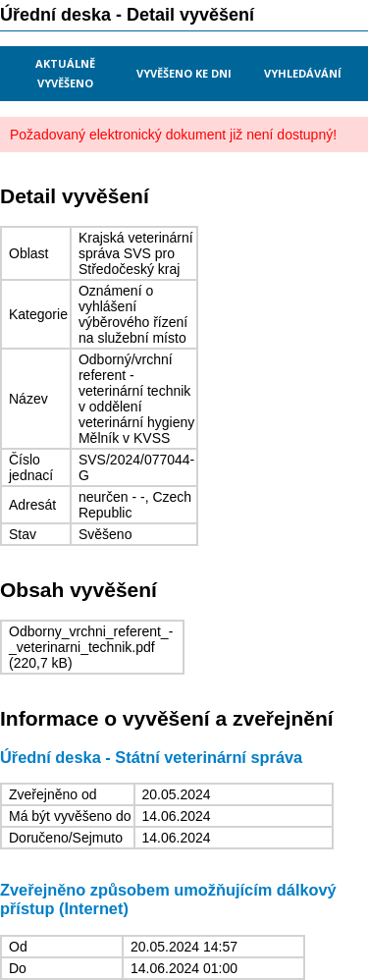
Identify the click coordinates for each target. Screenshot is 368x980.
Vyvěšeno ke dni (184, 73)
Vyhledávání (303, 73)
